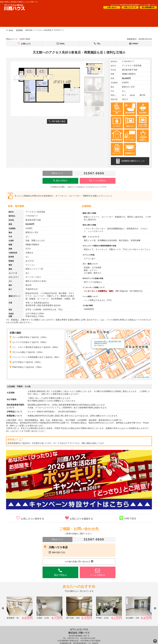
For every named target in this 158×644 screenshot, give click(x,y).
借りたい (10, 20)
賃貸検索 (19, 30)
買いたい (31, 20)
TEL (97, 44)
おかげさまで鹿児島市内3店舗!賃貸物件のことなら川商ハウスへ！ (134, 5)
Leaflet (138, 377)
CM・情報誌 (97, 20)
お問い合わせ (112, 7)
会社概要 (118, 20)
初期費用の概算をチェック (130, 161)
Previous (3, 608)
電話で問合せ (60, 181)
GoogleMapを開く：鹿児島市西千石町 (108, 341)
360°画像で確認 (57, 121)
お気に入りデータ (130, 7)
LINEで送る (128, 518)
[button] (108, 352)
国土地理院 (146, 377)
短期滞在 (51, 20)
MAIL (61, 44)
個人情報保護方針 (148, 7)
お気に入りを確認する (79, 518)
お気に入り (24, 44)
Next (155, 608)
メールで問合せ (98, 181)
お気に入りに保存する (30, 518)
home (11, 30)
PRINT (134, 44)
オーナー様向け (73, 20)
